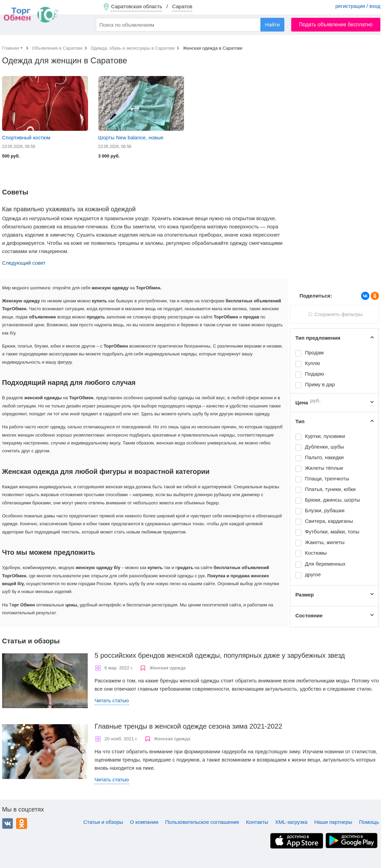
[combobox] (190, 25)
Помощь (369, 822)
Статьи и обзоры (103, 822)
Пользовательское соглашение (202, 822)
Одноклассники (22, 823)
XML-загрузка (291, 822)
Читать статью (112, 700)
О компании (144, 822)
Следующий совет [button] (24, 263)
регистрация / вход (358, 6)
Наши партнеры (333, 822)
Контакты (257, 822)
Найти (273, 24)
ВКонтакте (8, 823)
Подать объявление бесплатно (336, 24)
